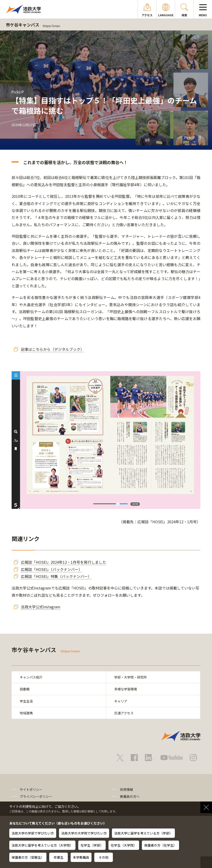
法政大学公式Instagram (41, 607)
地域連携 (26, 713)
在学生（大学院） (124, 845)
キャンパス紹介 (31, 677)
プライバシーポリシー (36, 796)
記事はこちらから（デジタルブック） (52, 349)
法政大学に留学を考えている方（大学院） (42, 845)
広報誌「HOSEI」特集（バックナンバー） (56, 576)
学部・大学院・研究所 (130, 677)
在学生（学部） (92, 845)
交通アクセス (124, 713)
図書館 (25, 689)
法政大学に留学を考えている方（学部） (143, 833)
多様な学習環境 (126, 689)
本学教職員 (81, 857)
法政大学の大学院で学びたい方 (84, 833)
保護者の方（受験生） (28, 857)
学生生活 (26, 701)
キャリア (121, 701)
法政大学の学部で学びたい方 (33, 833)
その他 (104, 857)
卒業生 (59, 857)
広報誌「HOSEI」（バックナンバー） (52, 569)
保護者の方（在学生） (160, 845)
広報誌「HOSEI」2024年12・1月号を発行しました (64, 562)
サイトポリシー (31, 789)
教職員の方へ (130, 796)
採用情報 (127, 789)
